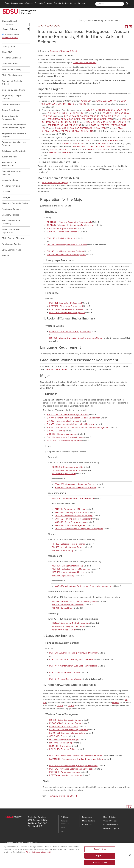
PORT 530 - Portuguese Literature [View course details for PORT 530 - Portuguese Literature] (65, 672)
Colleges (6, 197)
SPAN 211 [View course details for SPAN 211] (79, 131)
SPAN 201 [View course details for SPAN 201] (59, 131)
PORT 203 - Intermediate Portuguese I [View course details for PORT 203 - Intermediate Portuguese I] (67, 309)
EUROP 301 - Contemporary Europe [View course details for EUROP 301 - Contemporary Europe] (65, 723)
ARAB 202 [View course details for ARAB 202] (121, 110)
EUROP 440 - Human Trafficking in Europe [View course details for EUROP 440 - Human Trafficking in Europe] (69, 730)
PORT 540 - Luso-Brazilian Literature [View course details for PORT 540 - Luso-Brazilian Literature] (66, 679)
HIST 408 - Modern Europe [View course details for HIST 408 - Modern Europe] (62, 743)
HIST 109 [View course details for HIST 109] (76, 146)
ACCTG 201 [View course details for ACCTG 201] (86, 101)
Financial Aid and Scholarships (10, 164)
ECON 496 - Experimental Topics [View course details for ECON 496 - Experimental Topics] (67, 470)
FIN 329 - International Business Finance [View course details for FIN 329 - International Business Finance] (65, 437)
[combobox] (106, 21)
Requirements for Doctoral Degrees (14, 144)
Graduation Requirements (85, 63)
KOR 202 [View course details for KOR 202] (77, 125)
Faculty (5, 256)
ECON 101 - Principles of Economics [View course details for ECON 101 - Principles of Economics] (63, 229)
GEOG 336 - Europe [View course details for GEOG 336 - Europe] (58, 736)
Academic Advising (11, 186)
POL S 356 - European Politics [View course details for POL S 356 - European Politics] (63, 749)
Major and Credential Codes (15, 203)
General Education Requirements (11, 118)
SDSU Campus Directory (13, 238)
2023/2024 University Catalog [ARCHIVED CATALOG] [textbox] (100, 21)
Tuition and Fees (10, 157)
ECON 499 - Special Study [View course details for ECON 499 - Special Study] (64, 474)
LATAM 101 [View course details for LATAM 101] (103, 143)
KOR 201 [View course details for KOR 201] (68, 125)
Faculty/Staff (40, 3)
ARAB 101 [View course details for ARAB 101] (91, 110)
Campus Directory (78, 3)
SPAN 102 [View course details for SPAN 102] (50, 131)
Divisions (6, 192)
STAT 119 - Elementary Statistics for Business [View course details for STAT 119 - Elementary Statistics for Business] (67, 245)
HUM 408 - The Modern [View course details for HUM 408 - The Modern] (60, 746)
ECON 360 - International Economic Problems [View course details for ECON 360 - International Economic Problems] (75, 488)
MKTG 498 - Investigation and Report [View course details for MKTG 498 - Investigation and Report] (69, 627)
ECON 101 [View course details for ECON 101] (112, 101)
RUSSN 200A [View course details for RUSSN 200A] (86, 128)
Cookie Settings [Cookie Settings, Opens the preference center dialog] (100, 850)
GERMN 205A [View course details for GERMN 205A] (93, 119)
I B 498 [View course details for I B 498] (71, 706)
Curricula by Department (13, 90)
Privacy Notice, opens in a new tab (39, 853)
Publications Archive (11, 244)
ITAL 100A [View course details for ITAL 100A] (127, 119)
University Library (10, 180)
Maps (63, 827)
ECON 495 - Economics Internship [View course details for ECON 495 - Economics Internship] (67, 467)
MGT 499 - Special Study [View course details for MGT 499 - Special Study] (63, 576)
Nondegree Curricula (12, 209)
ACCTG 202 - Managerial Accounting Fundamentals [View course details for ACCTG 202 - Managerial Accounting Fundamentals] (70, 225)
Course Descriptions (11, 110)
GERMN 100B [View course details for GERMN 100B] (67, 119)
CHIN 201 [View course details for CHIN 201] (70, 113)
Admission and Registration (15, 151)
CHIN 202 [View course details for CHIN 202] (80, 113)
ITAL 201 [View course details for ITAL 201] (56, 122)
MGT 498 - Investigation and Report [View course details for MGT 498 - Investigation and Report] (68, 572)
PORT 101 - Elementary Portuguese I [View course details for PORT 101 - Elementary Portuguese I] (66, 303)
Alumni (49, 3)
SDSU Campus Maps (11, 250)
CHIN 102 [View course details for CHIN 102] (61, 113)
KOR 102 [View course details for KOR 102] (59, 125)
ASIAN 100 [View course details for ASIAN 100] (113, 140)
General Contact (110, 821)
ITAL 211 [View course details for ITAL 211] (64, 122)
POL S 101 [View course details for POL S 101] (96, 146)
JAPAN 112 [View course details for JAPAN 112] (100, 122)
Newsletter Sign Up (111, 829)
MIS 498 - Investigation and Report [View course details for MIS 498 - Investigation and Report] (68, 605)
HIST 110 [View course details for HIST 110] (85, 146)
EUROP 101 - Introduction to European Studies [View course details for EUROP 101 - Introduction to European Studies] (70, 332)
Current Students (26, 3)
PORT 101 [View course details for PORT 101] (95, 125)
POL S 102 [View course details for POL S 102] (105, 146)
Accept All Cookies (100, 864)
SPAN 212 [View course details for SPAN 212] (89, 131)
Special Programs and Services (12, 173)
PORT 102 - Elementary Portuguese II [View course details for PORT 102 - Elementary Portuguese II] (66, 306)
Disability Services (61, 3)
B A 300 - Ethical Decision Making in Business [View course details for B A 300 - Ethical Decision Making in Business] (68, 415)
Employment (87, 817)
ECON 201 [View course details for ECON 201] (50, 104)
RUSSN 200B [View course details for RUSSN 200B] (100, 128)
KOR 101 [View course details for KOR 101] (51, 125)
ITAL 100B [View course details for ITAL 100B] (46, 122)
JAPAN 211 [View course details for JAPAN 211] (111, 122)
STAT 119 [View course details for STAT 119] (62, 104)
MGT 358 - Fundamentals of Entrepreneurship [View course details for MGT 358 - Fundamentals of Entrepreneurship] (73, 498)
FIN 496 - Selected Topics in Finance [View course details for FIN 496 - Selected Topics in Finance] (69, 544)
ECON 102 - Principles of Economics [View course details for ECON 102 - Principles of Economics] (63, 232)
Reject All (100, 857)
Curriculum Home (10, 64)
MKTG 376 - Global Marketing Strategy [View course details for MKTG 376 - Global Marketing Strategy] (64, 440)
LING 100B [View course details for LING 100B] (118, 113)
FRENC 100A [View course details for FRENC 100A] (70, 116)
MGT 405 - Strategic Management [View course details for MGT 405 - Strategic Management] (62, 434)
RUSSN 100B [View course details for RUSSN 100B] (73, 128)
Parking (64, 831)
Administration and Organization (11, 231)
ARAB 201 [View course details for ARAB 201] (111, 110)
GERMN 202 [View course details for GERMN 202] (80, 119)
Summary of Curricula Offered (12, 83)
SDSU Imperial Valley (12, 69)
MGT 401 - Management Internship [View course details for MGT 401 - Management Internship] (68, 566)
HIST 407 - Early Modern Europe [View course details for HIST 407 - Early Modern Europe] (64, 740)
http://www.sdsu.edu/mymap (55, 183)
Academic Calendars (12, 58)
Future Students (11, 3)
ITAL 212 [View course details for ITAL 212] (72, 122)
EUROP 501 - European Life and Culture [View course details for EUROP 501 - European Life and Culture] (67, 733)
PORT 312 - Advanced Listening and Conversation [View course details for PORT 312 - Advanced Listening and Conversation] (72, 659)
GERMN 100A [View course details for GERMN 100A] (54, 119)
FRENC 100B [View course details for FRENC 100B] (83, 116)
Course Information (11, 104)
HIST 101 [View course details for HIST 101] (89, 140)
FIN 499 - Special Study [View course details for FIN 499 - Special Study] (63, 550)
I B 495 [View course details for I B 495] (115, 703)
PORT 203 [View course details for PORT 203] (115, 125)
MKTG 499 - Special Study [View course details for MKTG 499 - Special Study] (64, 630)
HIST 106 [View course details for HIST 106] (102, 149)
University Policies (10, 215)
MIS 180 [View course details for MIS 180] (82, 104)
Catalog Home (9, 46)
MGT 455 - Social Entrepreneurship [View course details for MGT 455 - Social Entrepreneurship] (71, 522)
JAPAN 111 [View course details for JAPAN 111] (90, 122)
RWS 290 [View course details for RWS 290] (51, 116)
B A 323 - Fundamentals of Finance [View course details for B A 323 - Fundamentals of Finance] (63, 421)
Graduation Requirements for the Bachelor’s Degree (14, 126)
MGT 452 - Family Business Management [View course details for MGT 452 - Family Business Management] (73, 519)
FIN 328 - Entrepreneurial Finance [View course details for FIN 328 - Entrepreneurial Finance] (70, 509)
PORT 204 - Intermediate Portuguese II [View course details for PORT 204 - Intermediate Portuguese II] (67, 313)
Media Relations (89, 821)
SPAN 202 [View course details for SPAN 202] (69, 131)
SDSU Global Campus (12, 75)
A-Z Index (65, 817)
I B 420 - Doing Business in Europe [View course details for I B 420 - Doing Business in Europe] (65, 720)
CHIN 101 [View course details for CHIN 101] (51, 113)
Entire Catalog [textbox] (8, 25)
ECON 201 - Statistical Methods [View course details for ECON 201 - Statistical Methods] (61, 238)
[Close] (130, 856)
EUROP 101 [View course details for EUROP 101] (90, 149)
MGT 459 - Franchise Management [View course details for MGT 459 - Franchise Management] (70, 525)
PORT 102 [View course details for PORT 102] (105, 125)
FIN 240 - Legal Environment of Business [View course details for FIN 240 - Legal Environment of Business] (65, 251)
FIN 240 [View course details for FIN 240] (70, 104)
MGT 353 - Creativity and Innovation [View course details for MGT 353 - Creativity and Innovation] (71, 512)
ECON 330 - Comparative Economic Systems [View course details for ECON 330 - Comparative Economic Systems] (75, 484)
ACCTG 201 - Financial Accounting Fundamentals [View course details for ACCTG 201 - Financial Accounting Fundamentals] (69, 222)
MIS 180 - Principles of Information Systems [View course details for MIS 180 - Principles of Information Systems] (66, 255)
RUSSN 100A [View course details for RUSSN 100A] (60, 128)
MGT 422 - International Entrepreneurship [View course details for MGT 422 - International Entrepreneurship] (74, 516)
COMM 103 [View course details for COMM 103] (108, 113)
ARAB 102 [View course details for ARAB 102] (101, 110)
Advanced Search (10, 38)
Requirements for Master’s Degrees (14, 135)
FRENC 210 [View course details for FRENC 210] (106, 116)
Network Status (110, 817)
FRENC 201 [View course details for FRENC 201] (95, 116)
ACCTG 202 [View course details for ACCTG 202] (101, 101)
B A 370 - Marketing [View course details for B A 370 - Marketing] (56, 431)
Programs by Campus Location (12, 97)
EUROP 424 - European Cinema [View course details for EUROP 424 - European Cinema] (64, 727)
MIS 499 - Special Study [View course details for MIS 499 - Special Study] (63, 608)
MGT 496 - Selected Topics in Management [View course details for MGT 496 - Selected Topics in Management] (72, 569)
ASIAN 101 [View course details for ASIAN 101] (79, 143)
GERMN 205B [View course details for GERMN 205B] (106, 119)
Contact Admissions (111, 825)
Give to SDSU (88, 825)
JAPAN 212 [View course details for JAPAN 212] (121, 122)
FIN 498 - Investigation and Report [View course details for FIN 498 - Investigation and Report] (68, 547)
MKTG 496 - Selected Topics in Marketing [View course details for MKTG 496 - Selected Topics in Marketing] (71, 623)
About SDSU (8, 52)
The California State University (11, 222)
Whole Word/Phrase (12, 34)
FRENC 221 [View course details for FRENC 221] (117, 116)
